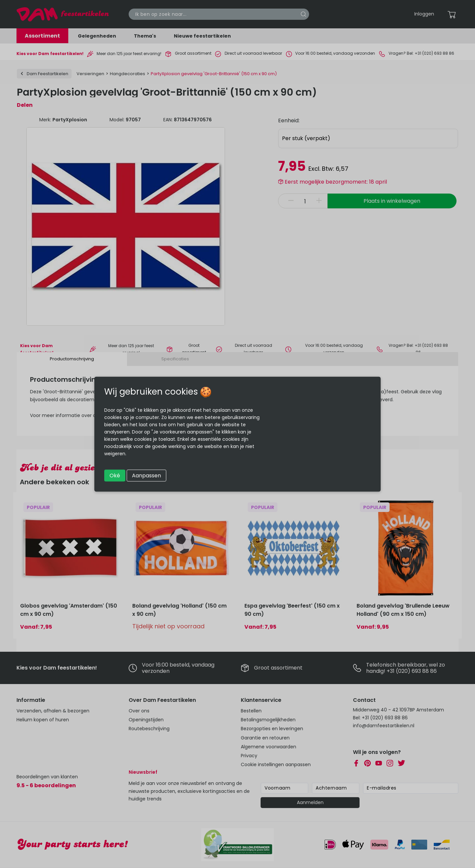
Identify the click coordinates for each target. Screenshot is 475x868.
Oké (115, 475)
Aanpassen (146, 475)
